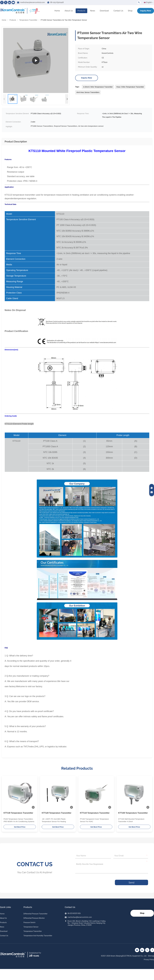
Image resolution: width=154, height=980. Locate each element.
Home (57, 11)
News (93, 11)
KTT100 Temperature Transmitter (133, 813)
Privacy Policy (149, 960)
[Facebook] (2, 2)
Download (104, 11)
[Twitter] (6, 2)
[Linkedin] (9, 2)
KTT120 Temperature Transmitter (57, 813)
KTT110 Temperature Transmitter (95, 813)
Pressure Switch (29, 922)
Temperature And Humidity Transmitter (38, 936)
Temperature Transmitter (28, 20)
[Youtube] (13, 2)
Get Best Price (20, 827)
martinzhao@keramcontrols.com (32, 2)
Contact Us (118, 11)
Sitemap (151, 956)
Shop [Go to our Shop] (142, 913)
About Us (69, 11)
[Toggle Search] (139, 2)
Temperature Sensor (31, 927)
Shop (130, 11)
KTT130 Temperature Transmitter (18, 813)
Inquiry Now (146, 11)
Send (131, 883)
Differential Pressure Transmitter (35, 914)
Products (81, 11)
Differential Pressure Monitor (34, 918)
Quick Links (5, 907)
